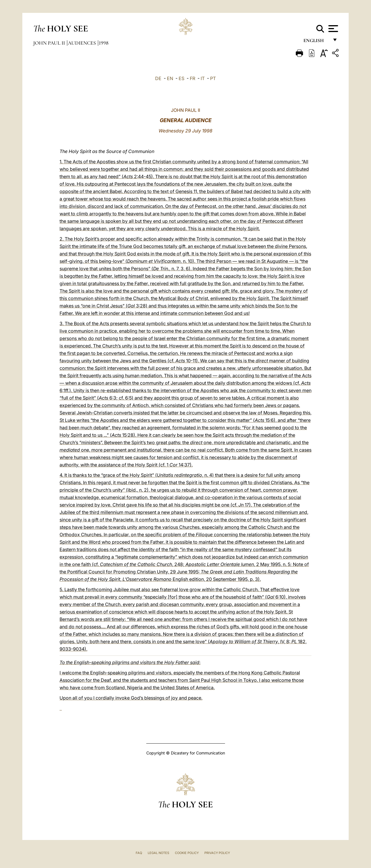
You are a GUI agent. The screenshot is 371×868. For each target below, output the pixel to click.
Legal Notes (158, 853)
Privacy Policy (217, 853)
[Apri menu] (332, 29)
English (316, 42)
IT (203, 78)
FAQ (139, 853)
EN (170, 78)
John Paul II (50, 43)
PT (213, 78)
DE (158, 78)
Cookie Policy (187, 853)
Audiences (82, 43)
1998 (104, 43)
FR (193, 78)
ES (181, 78)
